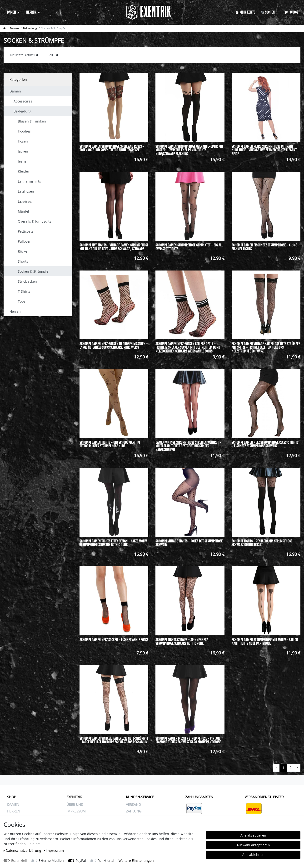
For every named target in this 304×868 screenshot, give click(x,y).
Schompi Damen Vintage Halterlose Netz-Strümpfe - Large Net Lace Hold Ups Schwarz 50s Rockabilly (114, 740)
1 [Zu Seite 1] (283, 768)
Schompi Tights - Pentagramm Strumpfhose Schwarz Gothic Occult (262, 543)
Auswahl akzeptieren (253, 845)
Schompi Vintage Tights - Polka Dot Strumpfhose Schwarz (189, 543)
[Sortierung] (24, 55)
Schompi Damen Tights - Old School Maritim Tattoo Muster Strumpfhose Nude (110, 444)
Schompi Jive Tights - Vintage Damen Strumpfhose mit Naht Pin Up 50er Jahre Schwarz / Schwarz (114, 247)
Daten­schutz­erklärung (23, 850)
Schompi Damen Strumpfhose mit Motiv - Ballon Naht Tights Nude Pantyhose (265, 642)
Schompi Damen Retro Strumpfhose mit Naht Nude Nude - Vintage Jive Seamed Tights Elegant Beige (264, 150)
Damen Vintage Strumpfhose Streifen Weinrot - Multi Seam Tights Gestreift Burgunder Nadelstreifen (188, 446)
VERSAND (133, 804)
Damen (11, 12)
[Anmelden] (246, 12)
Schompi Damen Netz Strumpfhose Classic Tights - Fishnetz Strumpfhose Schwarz (265, 444)
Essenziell (19, 860)
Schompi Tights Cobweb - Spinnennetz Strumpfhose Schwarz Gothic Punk (182, 642)
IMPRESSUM (76, 811)
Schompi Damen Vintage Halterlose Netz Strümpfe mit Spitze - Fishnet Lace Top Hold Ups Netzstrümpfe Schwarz (266, 347)
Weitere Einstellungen (136, 860)
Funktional (106, 860)
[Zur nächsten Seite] (297, 768)
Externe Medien (51, 860)
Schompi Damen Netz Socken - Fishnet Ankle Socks (114, 640)
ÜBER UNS (75, 804)
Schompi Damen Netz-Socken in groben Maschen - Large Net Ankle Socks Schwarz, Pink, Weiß (114, 346)
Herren (31, 12)
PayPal (81, 860)
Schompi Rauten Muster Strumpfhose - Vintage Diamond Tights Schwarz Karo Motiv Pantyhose (188, 740)
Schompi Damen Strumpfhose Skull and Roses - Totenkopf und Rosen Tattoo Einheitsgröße (112, 148)
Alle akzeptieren (253, 835)
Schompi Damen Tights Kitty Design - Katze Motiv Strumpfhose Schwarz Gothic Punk (113, 543)
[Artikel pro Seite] (54, 55)
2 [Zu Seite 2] (290, 768)
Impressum (54, 850)
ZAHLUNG (134, 811)
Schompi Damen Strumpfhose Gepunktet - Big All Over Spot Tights (189, 247)
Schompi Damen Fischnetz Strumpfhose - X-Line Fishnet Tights (264, 247)
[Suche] (270, 12)
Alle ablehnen (253, 855)
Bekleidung (30, 28)
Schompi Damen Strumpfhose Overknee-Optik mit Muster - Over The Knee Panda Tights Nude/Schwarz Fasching (189, 150)
